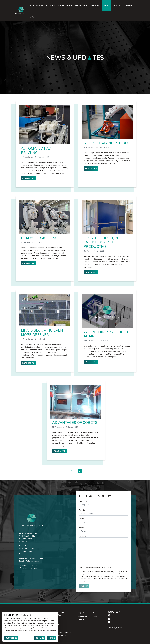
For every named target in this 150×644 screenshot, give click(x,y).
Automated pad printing (36, 150)
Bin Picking (88, 251)
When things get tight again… (106, 334)
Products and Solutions (82, 618)
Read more (28, 178)
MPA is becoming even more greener (42, 332)
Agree (51, 638)
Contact (95, 616)
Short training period (106, 143)
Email (82, 519)
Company (83, 501)
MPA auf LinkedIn (28, 565)
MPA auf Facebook (28, 568)
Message (83, 536)
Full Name (84, 510)
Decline (40, 638)
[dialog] (30, 627)
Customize (11, 638)
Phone (82, 527)
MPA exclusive (27, 157)
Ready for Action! (38, 238)
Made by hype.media (115, 628)
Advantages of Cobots (75, 422)
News (94, 613)
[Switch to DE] (32, 16)
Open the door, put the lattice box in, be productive (107, 242)
